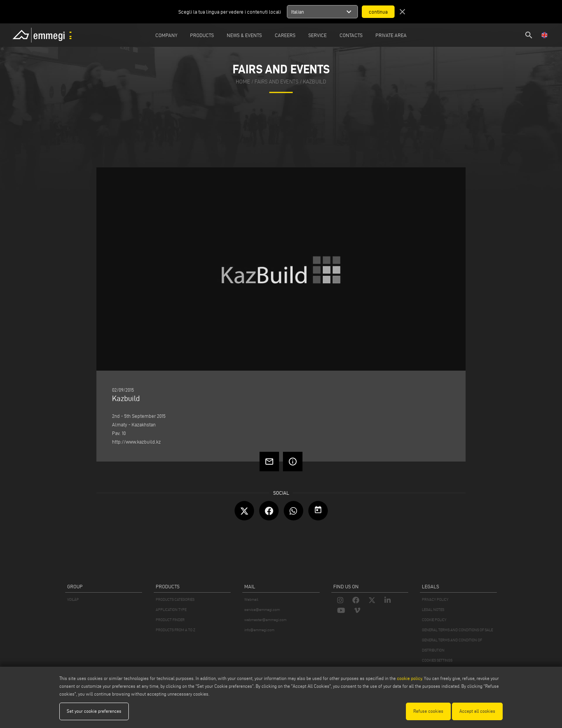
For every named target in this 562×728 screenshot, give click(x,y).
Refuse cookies (428, 711)
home (243, 82)
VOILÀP (73, 599)
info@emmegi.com (259, 630)
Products (202, 35)
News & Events (244, 35)
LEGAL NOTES (433, 610)
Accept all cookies (477, 711)
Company (166, 35)
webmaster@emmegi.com (265, 620)
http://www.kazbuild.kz (136, 442)
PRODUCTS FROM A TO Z (175, 630)
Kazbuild (315, 82)
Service (317, 35)
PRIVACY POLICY (435, 599)
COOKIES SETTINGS (437, 660)
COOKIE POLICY (434, 620)
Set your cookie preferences (94, 711)
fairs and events (277, 82)
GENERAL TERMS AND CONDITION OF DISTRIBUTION (452, 645)
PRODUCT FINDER (170, 620)
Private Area (391, 35)
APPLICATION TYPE (171, 610)
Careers (285, 35)
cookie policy (409, 678)
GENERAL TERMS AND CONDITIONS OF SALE (457, 630)
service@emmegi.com (262, 610)
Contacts (351, 35)
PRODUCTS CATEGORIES (175, 599)
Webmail (251, 599)
